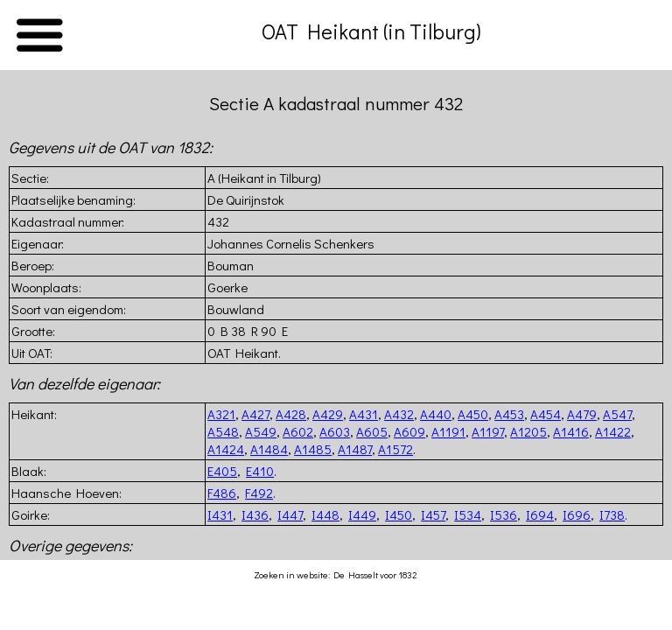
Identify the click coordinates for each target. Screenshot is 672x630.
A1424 (226, 449)
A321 (221, 414)
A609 (409, 431)
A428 (291, 414)
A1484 (269, 449)
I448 (325, 514)
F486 (222, 493)
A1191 (448, 431)
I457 (433, 514)
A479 (582, 414)
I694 (540, 514)
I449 (362, 514)
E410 (260, 471)
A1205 (528, 431)
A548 (223, 431)
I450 (399, 514)
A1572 (395, 449)
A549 (261, 431)
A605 (372, 431)
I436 (255, 514)
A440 (436, 414)
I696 (577, 514)
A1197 (488, 431)
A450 (473, 414)
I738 (612, 514)
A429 (328, 414)
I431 (220, 514)
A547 (617, 414)
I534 (468, 514)
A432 (399, 414)
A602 (298, 431)
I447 (290, 514)
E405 (222, 471)
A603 (335, 431)
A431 (364, 414)
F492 (259, 493)
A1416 (571, 431)
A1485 (313, 449)
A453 (509, 414)
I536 (504, 514)
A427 (255, 414)
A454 (546, 414)
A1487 (355, 449)
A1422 (613, 431)
